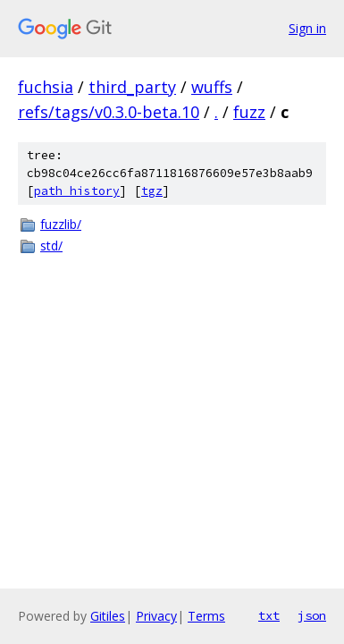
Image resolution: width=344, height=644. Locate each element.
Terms (206, 616)
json (312, 615)
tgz (152, 191)
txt (269, 615)
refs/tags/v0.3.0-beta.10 (109, 112)
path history (77, 191)
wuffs (212, 87)
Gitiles (108, 616)
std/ (51, 246)
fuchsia (46, 87)
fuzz (249, 112)
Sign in (307, 28)
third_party (132, 87)
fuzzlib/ (61, 224)
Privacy (156, 616)
